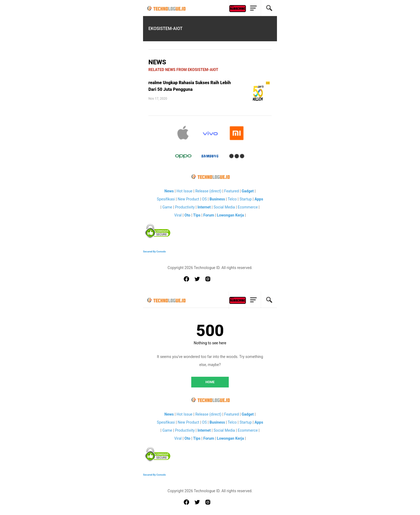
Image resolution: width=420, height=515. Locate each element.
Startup (246, 199)
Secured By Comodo (154, 251)
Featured (232, 191)
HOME (210, 382)
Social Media (224, 207)
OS (204, 199)
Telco (232, 199)
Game (167, 207)
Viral (178, 215)
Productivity (185, 207)
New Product (188, 199)
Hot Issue (184, 191)
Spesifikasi (166, 199)
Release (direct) (208, 191)
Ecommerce (248, 207)
